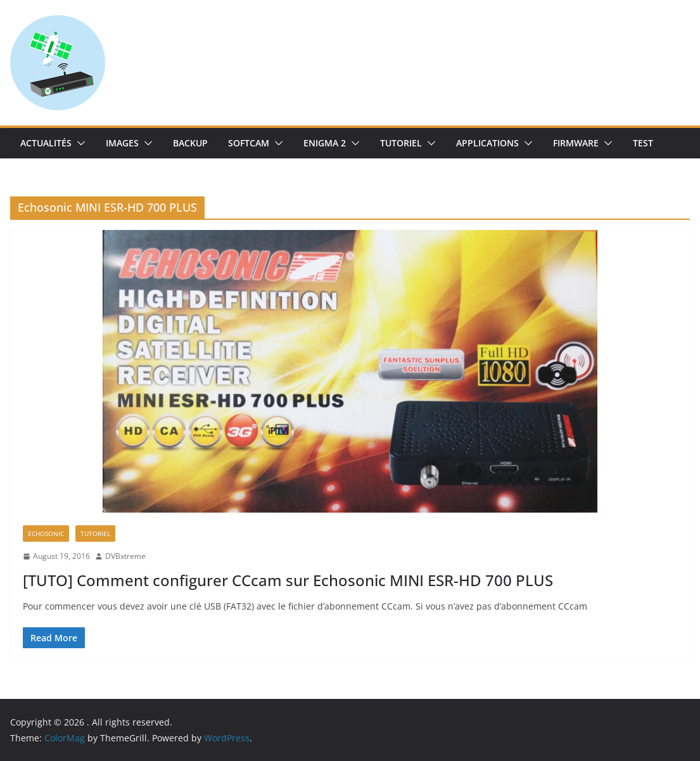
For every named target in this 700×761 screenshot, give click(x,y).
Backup (190, 143)
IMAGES (122, 143)
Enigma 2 (325, 143)
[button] (79, 143)
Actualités (46, 143)
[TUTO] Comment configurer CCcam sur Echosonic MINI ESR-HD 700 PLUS (288, 580)
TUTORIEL (401, 143)
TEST (643, 143)
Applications (487, 143)
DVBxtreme (125, 556)
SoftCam (249, 143)
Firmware (576, 143)
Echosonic (46, 534)
